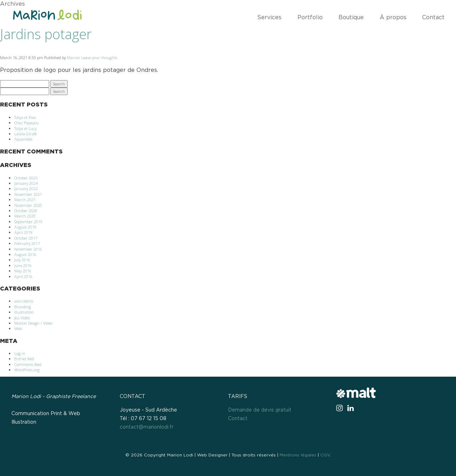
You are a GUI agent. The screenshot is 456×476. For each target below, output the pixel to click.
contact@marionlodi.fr (147, 427)
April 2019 (23, 232)
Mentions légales (298, 455)
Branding (23, 307)
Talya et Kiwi (25, 117)
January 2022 (26, 189)
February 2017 (27, 243)
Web (18, 328)
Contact (433, 17)
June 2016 (23, 265)
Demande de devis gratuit (260, 410)
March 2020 (25, 216)
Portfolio (310, 17)
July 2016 (22, 260)
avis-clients (24, 301)
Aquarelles (23, 139)
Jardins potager (46, 34)
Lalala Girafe (25, 134)
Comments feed (28, 364)
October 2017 (26, 238)
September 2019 (28, 222)
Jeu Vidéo (22, 318)
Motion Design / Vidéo (33, 323)
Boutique (351, 17)
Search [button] (59, 84)
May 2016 (23, 271)
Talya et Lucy (25, 128)
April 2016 (23, 276)
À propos (393, 17)
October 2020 (26, 211)
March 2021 (25, 200)
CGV (325, 455)
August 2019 (25, 227)
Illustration (24, 312)
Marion (74, 57)
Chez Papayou (27, 123)
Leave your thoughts (99, 57)
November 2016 (28, 249)
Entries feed (24, 359)
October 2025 (26, 178)
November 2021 (28, 194)
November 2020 (28, 205)
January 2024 (26, 183)
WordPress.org (27, 370)
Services (269, 17)
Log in (20, 353)
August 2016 (25, 254)
